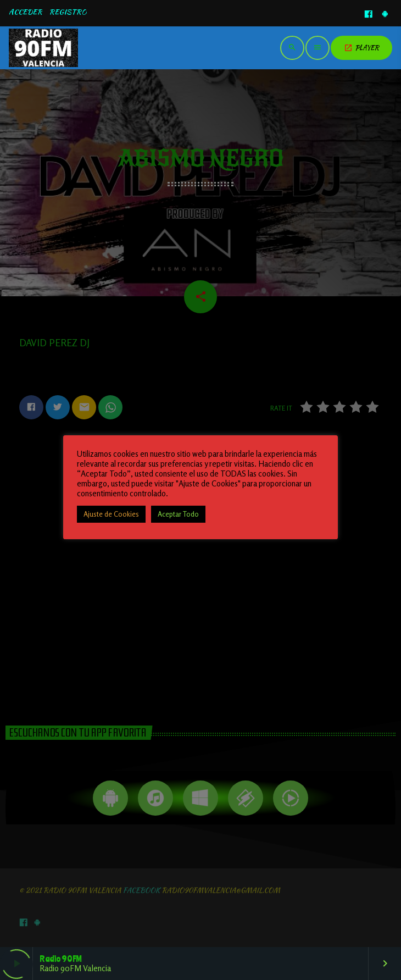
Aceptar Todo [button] (178, 514)
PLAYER (361, 48)
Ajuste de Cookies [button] (111, 514)
